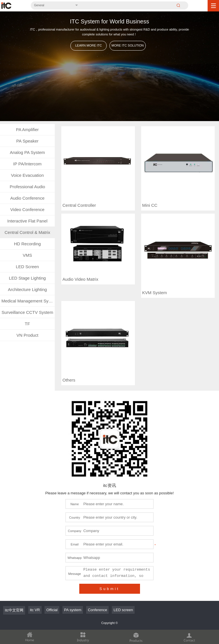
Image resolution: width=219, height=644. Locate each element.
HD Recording (27, 244)
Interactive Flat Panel (28, 221)
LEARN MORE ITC (89, 45)
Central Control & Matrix (27, 232)
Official (52, 610)
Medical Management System (28, 301)
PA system (73, 610)
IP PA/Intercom (27, 164)
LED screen (123, 610)
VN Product (28, 335)
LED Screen (28, 267)
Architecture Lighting (28, 289)
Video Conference (27, 209)
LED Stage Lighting (27, 278)
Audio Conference (27, 198)
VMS (28, 255)
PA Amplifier (27, 130)
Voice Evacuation (27, 175)
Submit (109, 589)
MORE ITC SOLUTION (128, 45)
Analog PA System (27, 152)
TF (27, 324)
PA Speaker (27, 141)
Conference (97, 610)
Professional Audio (27, 187)
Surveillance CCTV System (28, 312)
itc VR (35, 610)
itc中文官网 (14, 610)
